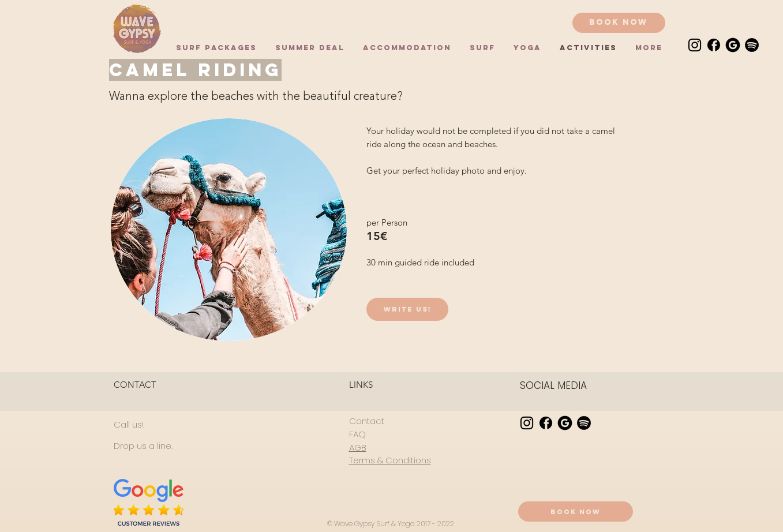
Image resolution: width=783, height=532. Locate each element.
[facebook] (714, 45)
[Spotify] (752, 45)
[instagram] (695, 45)
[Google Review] (733, 45)
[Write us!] (407, 309)
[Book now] (619, 23)
